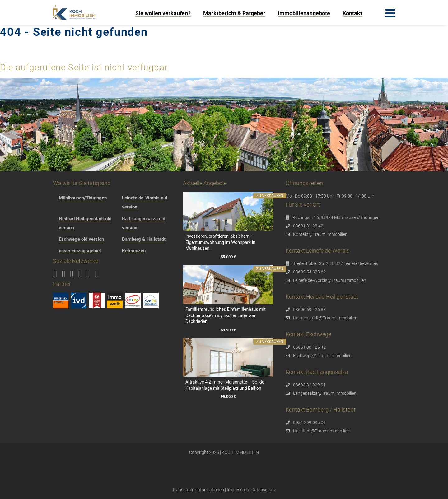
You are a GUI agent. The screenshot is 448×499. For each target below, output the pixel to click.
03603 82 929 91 (309, 385)
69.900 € (228, 330)
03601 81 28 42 (308, 226)
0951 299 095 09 (309, 422)
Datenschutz (264, 490)
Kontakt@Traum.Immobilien (320, 234)
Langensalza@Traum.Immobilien (325, 393)
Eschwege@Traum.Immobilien (322, 356)
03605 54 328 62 (309, 272)
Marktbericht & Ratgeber (234, 13)
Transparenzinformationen (198, 490)
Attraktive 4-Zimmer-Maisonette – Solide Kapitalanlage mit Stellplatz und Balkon (225, 385)
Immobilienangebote (304, 13)
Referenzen (134, 251)
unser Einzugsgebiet (80, 251)
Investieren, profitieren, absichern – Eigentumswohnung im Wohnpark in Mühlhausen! (220, 242)
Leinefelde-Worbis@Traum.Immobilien (330, 280)
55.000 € (228, 257)
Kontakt (352, 13)
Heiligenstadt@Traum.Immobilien (325, 318)
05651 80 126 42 (309, 347)
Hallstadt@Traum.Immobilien (321, 431)
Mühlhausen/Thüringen (83, 198)
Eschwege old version (81, 239)
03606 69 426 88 (309, 310)
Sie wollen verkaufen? (163, 13)
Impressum (238, 490)
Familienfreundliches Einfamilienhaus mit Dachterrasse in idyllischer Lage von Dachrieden (226, 315)
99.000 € (228, 397)
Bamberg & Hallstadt (144, 239)
